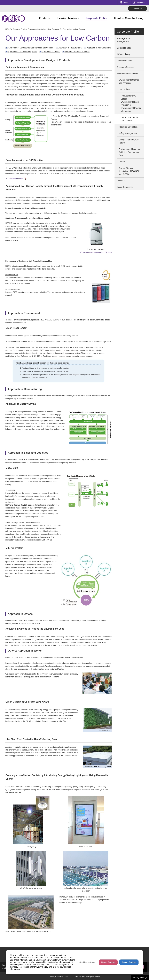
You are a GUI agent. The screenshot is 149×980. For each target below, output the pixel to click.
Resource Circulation (128, 127)
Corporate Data (124, 48)
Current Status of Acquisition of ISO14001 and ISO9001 (130, 171)
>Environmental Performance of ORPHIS (96, 252)
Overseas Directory (126, 67)
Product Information (17, 179)
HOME (8, 29)
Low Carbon (53, 29)
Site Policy (58, 967)
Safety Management (128, 133)
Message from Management (123, 40)
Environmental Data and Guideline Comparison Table (130, 152)
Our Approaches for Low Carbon (129, 119)
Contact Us (137, 9)
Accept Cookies (129, 962)
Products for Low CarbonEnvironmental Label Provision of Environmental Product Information (131, 103)
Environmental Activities (37, 29)
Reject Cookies (108, 962)
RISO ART (122, 181)
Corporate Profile (19, 29)
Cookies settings (87, 962)
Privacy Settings (140, 977)
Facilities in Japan (125, 61)
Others (122, 162)
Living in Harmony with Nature (129, 141)
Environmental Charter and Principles (129, 81)
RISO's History (123, 54)
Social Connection (125, 187)
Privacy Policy (41, 967)
